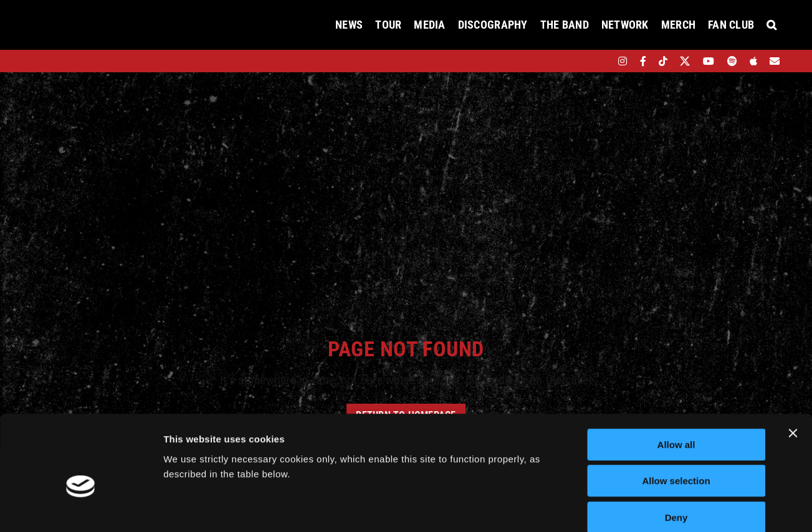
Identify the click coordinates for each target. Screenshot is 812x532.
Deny (676, 453)
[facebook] (643, 61)
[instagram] (623, 61)
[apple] (753, 61)
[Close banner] (793, 368)
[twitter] (685, 61)
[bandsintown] (601, 61)
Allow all (676, 380)
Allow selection (676, 416)
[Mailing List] (775, 61)
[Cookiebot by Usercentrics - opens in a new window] (81, 508)
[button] (771, 25)
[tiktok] (663, 61)
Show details (654, 507)
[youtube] (709, 61)
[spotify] (732, 61)
